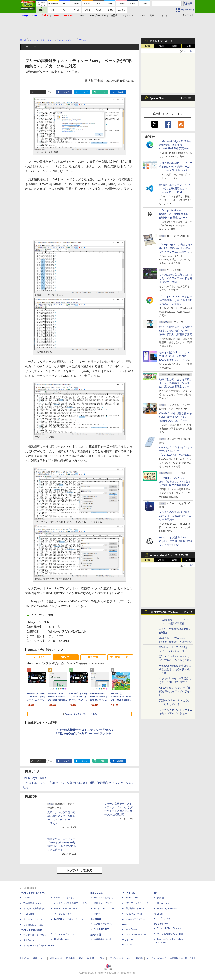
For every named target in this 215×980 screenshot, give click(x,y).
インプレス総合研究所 (34, 909)
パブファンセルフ (166, 918)
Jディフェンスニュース (137, 903)
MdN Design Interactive (137, 935)
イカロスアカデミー (135, 919)
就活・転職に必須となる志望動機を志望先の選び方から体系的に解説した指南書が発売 (176, 331)
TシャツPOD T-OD (104, 909)
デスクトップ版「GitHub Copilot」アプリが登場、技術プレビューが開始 (176, 541)
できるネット (30, 940)
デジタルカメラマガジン (35, 935)
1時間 (148, 46)
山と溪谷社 (96, 919)
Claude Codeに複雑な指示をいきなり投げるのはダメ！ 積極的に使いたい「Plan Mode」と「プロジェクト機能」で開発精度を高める (175, 421)
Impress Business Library (66, 909)
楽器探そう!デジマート (105, 903)
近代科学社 (96, 935)
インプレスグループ (156, 958)
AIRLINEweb (132, 898)
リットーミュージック (105, 898)
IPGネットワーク (162, 924)
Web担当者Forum (32, 903)
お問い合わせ (56, 958)
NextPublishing (61, 939)
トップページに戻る (79, 870)
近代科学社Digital (102, 939)
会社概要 (138, 958)
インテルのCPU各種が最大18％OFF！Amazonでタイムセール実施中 (175, 516)
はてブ (85, 92)
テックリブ (127, 940)
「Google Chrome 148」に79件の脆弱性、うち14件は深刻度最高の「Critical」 (176, 300)
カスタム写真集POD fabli (170, 934)
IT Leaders (29, 914)
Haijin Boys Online (34, 778)
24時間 (161, 46)
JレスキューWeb (134, 914)
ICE (155, 893)
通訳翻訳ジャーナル (135, 909)
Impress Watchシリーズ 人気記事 (169, 555)
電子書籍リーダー (120, 657)
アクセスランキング (161, 41)
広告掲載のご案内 (75, 958)
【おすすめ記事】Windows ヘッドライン (171, 612)
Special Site (157, 98)
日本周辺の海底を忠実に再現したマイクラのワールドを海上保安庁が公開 (176, 278)
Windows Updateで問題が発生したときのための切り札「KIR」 (175, 669)
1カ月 (188, 46)
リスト (51, 92)
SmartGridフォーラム (65, 898)
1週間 (175, 46)
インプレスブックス (64, 934)
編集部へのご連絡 (96, 958)
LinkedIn (121, 92)
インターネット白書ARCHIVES (39, 946)
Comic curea (163, 903)
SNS (142, 16)
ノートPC (39, 657)
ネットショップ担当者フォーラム (70, 903)
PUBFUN (158, 914)
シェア (67, 92)
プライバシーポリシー (119, 958)
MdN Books (131, 929)
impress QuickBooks (167, 909)
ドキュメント (129, 16)
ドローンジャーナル (33, 919)
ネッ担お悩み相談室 (33, 925)
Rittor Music (97, 893)
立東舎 (97, 914)
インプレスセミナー (64, 914)
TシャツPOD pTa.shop (169, 928)
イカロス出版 (128, 893)
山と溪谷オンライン (104, 924)
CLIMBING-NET (102, 929)
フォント (164, 16)
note (103, 92)
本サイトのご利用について (33, 958)
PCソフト (66, 657)
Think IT (27, 898)
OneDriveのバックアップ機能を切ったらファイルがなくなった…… (176, 691)
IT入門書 (93, 657)
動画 (152, 16)
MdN (124, 925)
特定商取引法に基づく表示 (183, 958)
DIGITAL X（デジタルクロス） (69, 919)
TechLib (129, 945)
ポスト (40, 92)
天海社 (160, 898)
